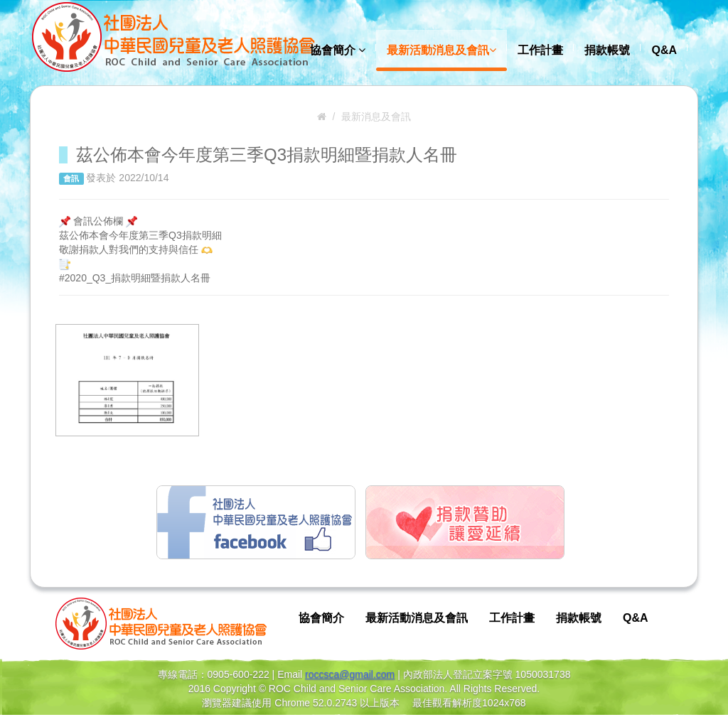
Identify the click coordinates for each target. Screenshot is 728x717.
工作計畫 (540, 50)
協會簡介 (338, 50)
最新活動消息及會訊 (441, 50)
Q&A (664, 50)
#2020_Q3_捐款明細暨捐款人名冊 (135, 278)
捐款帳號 (607, 50)
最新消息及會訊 (376, 117)
